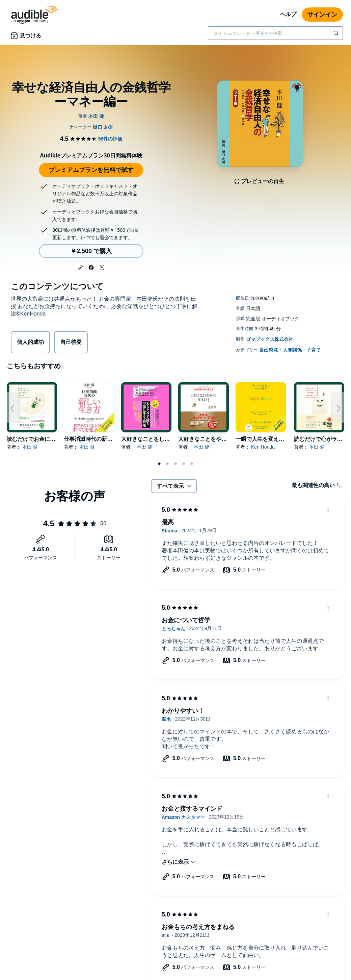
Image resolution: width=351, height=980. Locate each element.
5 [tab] (192, 464)
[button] (80, 267)
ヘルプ (288, 14)
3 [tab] (175, 464)
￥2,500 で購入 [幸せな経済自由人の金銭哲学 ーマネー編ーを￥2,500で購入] (91, 251)
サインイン (322, 15)
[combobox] (275, 33)
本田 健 (30, 447)
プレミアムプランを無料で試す (91, 170)
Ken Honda (263, 447)
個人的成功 (30, 342)
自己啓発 (71, 342)
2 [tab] (167, 464)
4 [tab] (184, 464)
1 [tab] (159, 464)
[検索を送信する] (337, 33)
